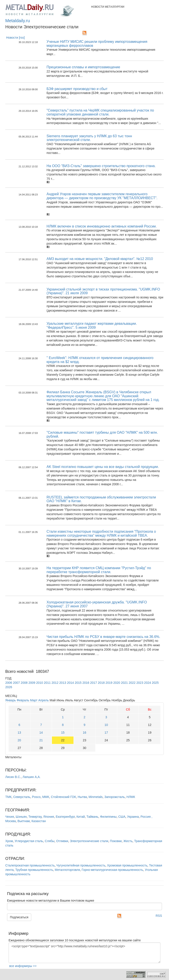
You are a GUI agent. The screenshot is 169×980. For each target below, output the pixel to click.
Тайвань (92, 817)
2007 (16, 683)
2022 (132, 683)
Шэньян (21, 817)
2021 (124, 683)
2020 (117, 683)
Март (34, 700)
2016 (86, 683)
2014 (70, 683)
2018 (101, 683)
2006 (9, 683)
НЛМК (131, 797)
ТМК (8, 797)
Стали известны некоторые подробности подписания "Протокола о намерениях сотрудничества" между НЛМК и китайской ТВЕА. (101, 533)
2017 (94, 683)
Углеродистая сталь (29, 841)
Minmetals (96, 797)
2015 (78, 683)
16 (84, 733)
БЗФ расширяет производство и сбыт (77, 89)
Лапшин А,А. (31, 777)
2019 (109, 683)
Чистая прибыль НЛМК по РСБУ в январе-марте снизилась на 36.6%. (104, 637)
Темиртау (35, 817)
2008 (24, 683)
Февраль (23, 700)
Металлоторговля (67, 870)
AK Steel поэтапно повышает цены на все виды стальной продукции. (103, 467)
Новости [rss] (16, 38)
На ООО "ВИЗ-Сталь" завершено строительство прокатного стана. (101, 166)
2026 (9, 687)
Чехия (10, 817)
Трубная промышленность (34, 870)
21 (41, 740)
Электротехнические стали (89, 841)
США (122, 817)
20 (19, 740)
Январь (11, 700)
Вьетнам (24, 821)
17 (106, 733)
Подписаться (19, 917)
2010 (39, 683)
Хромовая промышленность (127, 865)
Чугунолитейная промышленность (81, 865)
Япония (49, 817)
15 (63, 733)
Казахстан (39, 821)
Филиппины (108, 817)
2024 (148, 683)
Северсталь (22, 797)
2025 (155, 683)
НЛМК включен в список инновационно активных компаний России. (102, 226)
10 (106, 725)
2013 (63, 683)
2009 (32, 683)
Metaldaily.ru (18, 21)
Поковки (116, 841)
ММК (46, 797)
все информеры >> (23, 966)
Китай (81, 817)
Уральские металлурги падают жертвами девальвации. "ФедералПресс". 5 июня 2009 (92, 326)
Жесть (128, 841)
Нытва (82, 797)
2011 (47, 683)
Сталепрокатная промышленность (30, 865)
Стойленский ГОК (63, 797)
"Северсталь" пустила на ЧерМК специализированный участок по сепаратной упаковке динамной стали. (100, 112)
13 (19, 733)
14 (41, 733)
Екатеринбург (65, 817)
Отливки (62, 841)
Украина (133, 817)
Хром (9, 841)
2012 (55, 683)
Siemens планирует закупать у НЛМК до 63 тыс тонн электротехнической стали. (89, 138)
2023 (140, 683)
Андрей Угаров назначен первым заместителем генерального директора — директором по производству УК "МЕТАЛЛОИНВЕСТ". (102, 196)
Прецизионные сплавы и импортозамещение (83, 67)
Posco (36, 797)
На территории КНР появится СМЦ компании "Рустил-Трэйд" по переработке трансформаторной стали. (99, 570)
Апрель (44, 700)
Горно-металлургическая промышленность (112, 870)
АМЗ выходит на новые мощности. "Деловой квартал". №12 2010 (100, 259)
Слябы (50, 841)
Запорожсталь (115, 797)
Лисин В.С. (13, 777)
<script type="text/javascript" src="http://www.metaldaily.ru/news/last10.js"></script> (84, 953)
